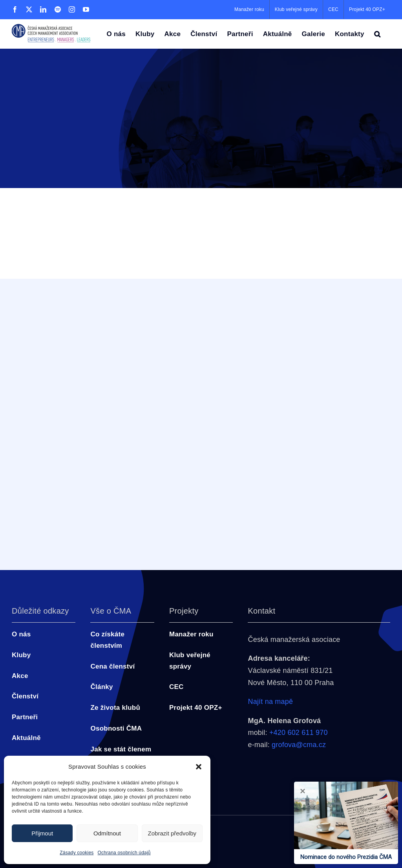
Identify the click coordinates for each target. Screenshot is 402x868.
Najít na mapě (270, 702)
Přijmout (42, 833)
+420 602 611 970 (299, 733)
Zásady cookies (77, 853)
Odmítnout (107, 833)
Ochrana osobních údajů (124, 853)
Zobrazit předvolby (172, 833)
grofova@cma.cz (299, 745)
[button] (199, 767)
